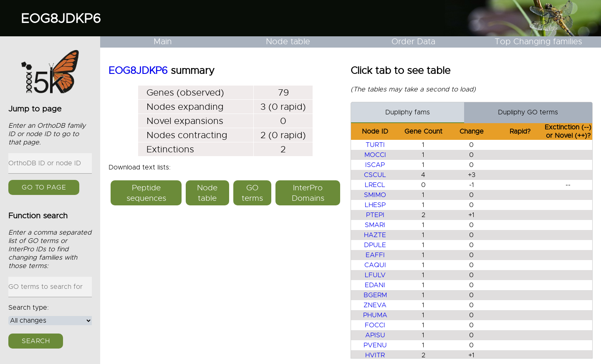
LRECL (375, 185)
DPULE (375, 245)
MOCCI (375, 155)
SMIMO (375, 195)
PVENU (375, 345)
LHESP (375, 205)
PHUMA (375, 315)
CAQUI (375, 265)
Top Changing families (538, 42)
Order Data (413, 42)
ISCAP (375, 165)
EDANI (375, 285)
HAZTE (375, 235)
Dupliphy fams (408, 112)
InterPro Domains (308, 193)
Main (163, 42)
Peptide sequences (146, 193)
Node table (288, 42)
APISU (375, 335)
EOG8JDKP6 (61, 18)
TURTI (375, 145)
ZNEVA (375, 305)
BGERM (375, 295)
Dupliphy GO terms (528, 112)
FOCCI (375, 325)
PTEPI (375, 215)
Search (36, 341)
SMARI (375, 225)
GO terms (252, 193)
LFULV (375, 275)
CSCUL (375, 175)
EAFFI (375, 255)
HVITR (375, 355)
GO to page (44, 187)
